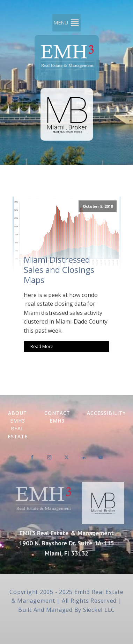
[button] (61, 23)
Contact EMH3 (57, 417)
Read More (42, 346)
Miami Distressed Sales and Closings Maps (59, 270)
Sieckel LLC (99, 610)
